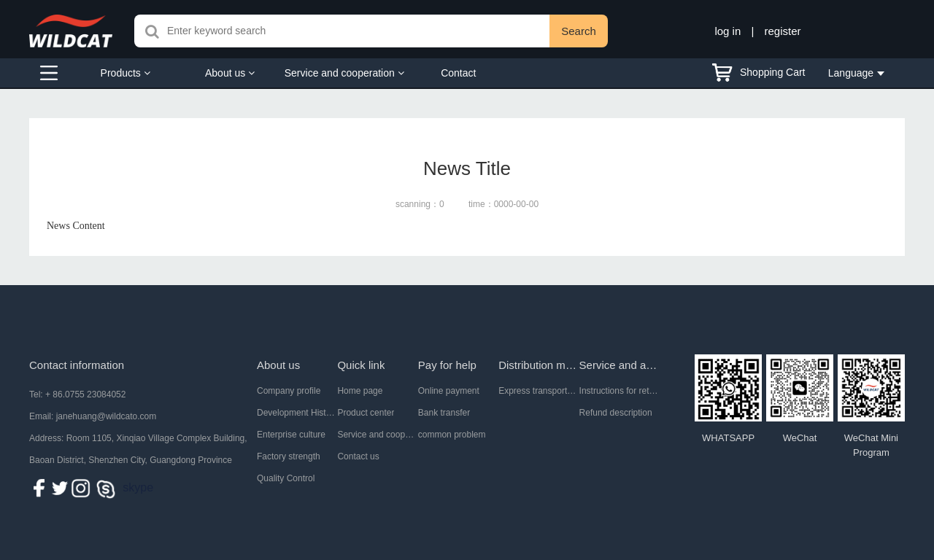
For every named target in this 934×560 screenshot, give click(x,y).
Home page (360, 391)
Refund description (616, 413)
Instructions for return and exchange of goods (620, 391)
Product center (366, 413)
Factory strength (289, 456)
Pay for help (447, 365)
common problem (452, 435)
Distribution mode (539, 365)
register (783, 31)
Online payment (449, 391)
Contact (458, 73)
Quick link (361, 365)
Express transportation (539, 391)
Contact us (358, 456)
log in (727, 31)
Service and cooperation (344, 73)
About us (230, 73)
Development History (297, 413)
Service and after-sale (620, 365)
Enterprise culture (291, 435)
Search (579, 31)
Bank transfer (444, 413)
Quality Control (286, 478)
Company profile (289, 391)
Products (126, 73)
